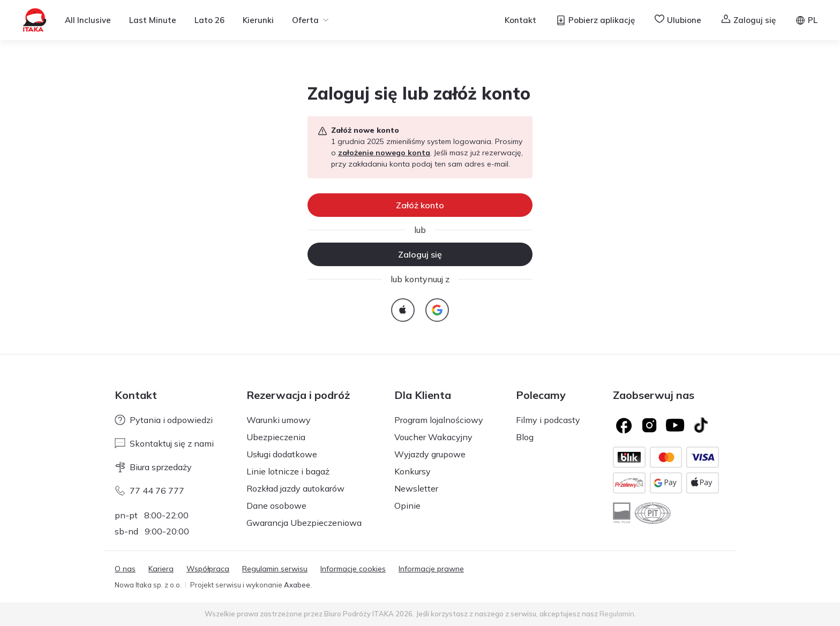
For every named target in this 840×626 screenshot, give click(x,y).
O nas (125, 569)
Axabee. (298, 585)
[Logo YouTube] (675, 425)
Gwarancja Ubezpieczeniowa (304, 523)
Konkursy (412, 471)
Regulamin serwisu (275, 569)
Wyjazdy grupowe (430, 454)
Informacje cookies (353, 569)
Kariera (161, 569)
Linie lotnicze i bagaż (288, 471)
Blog (525, 437)
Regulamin (617, 614)
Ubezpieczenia (276, 437)
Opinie (407, 506)
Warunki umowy (279, 420)
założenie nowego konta (384, 153)
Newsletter (416, 488)
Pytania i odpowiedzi (164, 420)
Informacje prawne (431, 569)
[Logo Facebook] (624, 425)
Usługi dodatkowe (282, 454)
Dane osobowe (276, 506)
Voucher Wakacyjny (433, 437)
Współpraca (208, 569)
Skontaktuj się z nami (164, 443)
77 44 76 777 (149, 491)
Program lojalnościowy (439, 420)
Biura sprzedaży (153, 467)
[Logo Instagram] (649, 425)
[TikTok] (701, 425)
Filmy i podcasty (548, 420)
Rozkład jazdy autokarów (295, 488)
